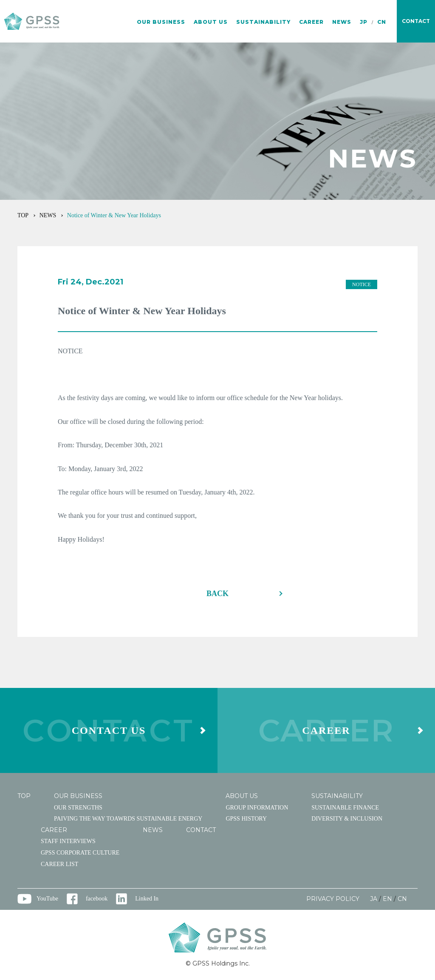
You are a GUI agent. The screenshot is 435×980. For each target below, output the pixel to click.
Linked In (147, 899)
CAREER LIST (59, 864)
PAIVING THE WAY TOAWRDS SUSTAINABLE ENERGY (128, 819)
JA (374, 899)
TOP (23, 215)
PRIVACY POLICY (333, 899)
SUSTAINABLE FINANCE (345, 808)
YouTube (47, 899)
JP (364, 22)
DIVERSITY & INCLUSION (347, 819)
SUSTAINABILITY (263, 22)
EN (387, 899)
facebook (97, 899)
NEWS (342, 22)
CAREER (311, 22)
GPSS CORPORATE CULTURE (80, 853)
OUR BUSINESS (161, 22)
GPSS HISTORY (246, 819)
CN (382, 22)
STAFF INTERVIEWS (68, 841)
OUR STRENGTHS (78, 808)
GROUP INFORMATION (257, 808)
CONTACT (201, 830)
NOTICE (362, 284)
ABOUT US (211, 22)
